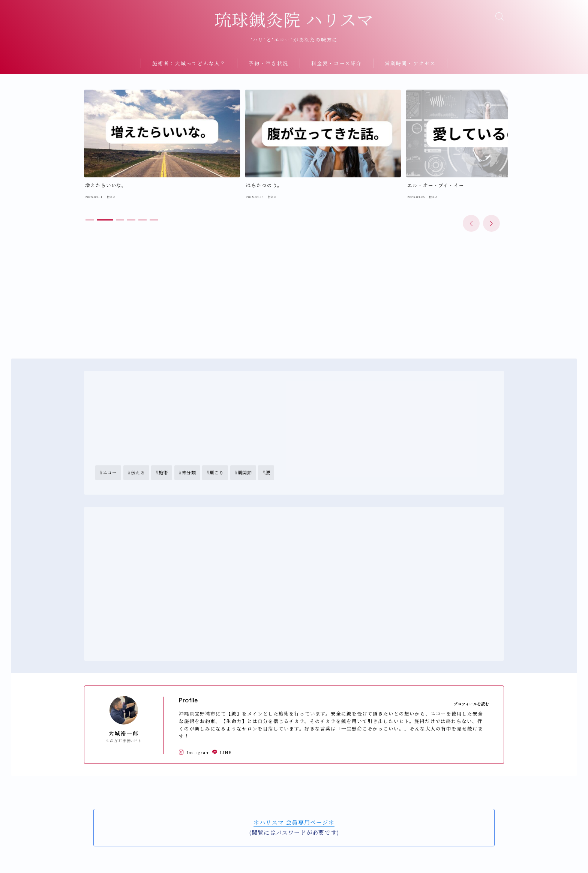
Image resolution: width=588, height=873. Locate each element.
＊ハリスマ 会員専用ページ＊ (294, 805)
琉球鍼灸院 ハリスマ (294, 27)
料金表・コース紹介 (337, 76)
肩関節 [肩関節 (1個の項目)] (245, 455)
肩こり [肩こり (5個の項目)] (217, 455)
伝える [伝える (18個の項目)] (138, 455)
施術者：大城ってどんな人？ (189, 76)
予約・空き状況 (268, 76)
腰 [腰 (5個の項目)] (268, 455)
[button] (471, 205)
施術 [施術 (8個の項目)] (163, 455)
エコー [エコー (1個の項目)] (110, 455)
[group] (134, 143)
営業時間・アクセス (410, 76)
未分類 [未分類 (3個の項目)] (189, 455)
